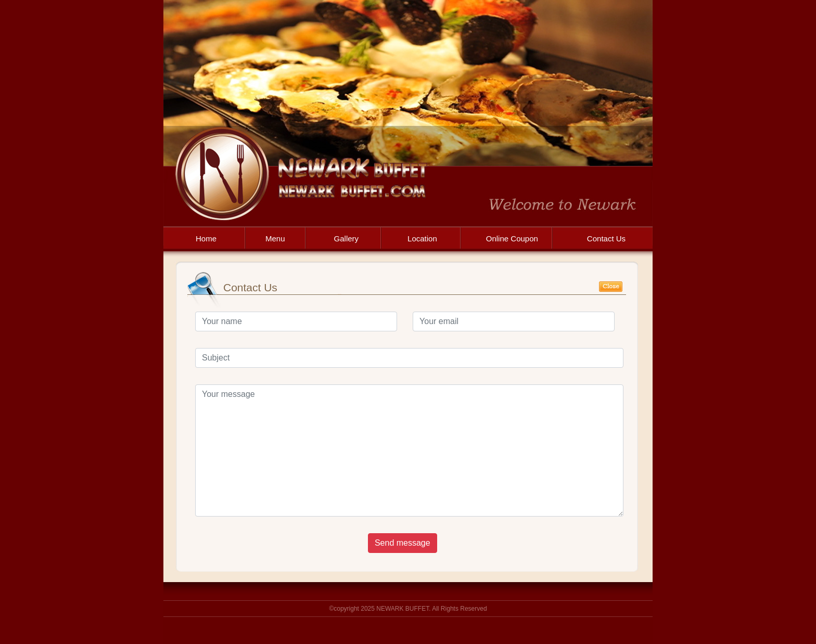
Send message (403, 543)
